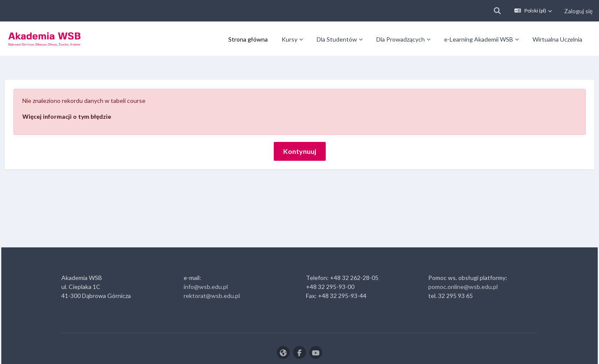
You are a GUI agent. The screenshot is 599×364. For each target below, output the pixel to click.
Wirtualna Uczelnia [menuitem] (557, 39)
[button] (497, 11)
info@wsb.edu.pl (206, 263)
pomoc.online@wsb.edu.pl (463, 263)
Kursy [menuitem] (289, 39)
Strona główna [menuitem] (248, 39)
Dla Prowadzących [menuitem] (401, 39)
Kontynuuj (300, 127)
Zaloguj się (578, 11)
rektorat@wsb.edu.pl (212, 272)
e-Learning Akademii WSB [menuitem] (479, 39)
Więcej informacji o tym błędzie (86, 92)
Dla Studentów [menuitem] (337, 39)
